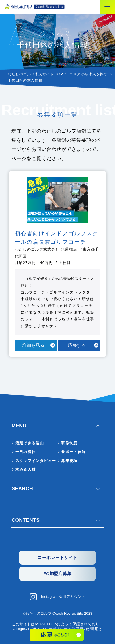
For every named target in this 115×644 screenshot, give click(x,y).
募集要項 (69, 461)
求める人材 (25, 469)
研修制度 (69, 443)
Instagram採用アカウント (63, 597)
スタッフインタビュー (36, 461)
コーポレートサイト (57, 557)
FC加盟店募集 (58, 574)
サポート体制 (73, 452)
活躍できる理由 (30, 443)
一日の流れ (25, 452)
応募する (77, 345)
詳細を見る (34, 345)
